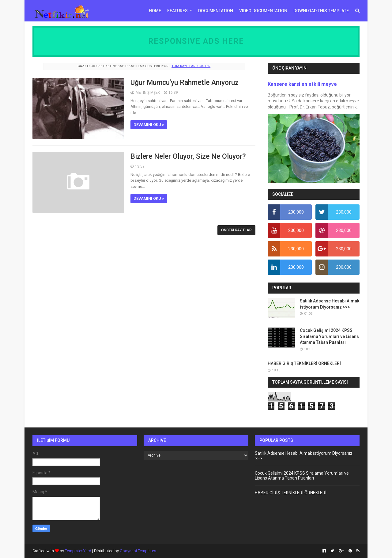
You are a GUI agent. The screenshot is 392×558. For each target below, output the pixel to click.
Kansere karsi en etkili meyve (302, 84)
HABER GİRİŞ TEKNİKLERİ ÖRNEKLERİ (304, 363)
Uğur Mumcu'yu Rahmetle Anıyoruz (185, 83)
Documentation (216, 11)
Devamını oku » (149, 125)
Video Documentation (263, 11)
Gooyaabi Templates (138, 551)
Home (155, 11)
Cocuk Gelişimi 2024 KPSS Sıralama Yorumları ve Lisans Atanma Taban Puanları (329, 336)
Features (177, 11)
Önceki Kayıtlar (236, 230)
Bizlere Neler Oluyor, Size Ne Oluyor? (188, 156)
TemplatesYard (78, 551)
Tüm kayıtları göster (191, 66)
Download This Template (321, 11)
